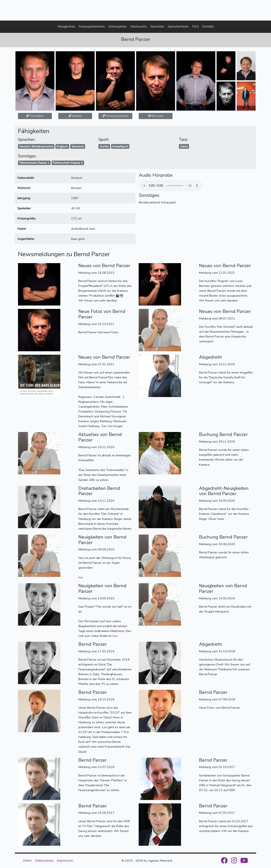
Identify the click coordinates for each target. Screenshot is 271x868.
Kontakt (208, 26)
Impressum (65, 861)
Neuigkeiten (66, 26)
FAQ (195, 26)
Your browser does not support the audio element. (171, 186)
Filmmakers (35, 116)
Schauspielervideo (115, 116)
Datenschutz (44, 861)
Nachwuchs (139, 26)
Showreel (156, 116)
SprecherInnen (178, 26)
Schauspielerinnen (92, 26)
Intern (27, 861)
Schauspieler (118, 26)
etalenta (75, 116)
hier (81, 577)
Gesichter (157, 26)
